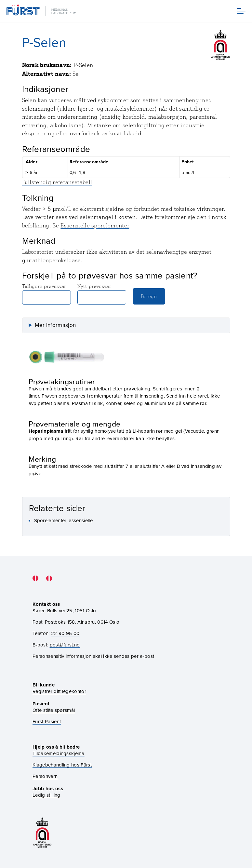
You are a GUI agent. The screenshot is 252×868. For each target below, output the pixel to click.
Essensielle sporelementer (95, 225)
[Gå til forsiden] (42, 11)
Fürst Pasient (47, 721)
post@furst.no (65, 645)
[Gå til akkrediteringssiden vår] (42, 833)
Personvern (45, 776)
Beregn (149, 296)
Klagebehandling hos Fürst (62, 765)
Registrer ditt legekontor (59, 691)
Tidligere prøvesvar (46, 294)
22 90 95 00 (65, 633)
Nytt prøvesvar (102, 294)
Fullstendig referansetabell (57, 182)
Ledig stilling (46, 795)
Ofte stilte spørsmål (54, 710)
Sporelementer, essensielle (63, 520)
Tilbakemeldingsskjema (59, 753)
